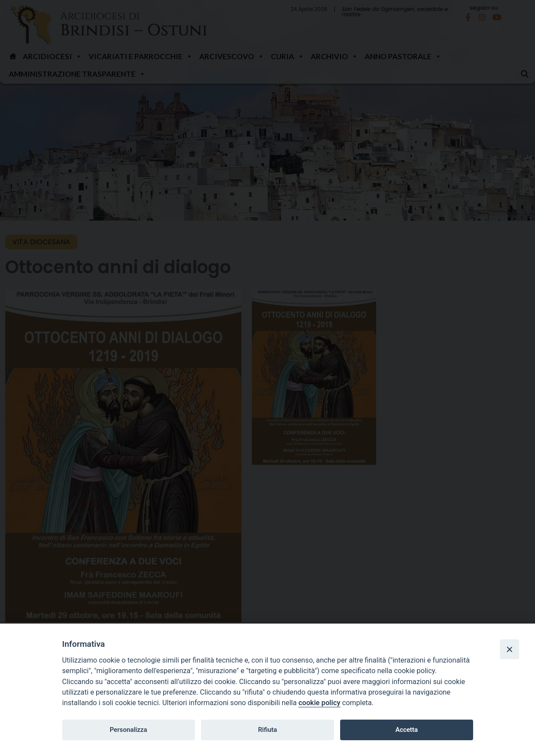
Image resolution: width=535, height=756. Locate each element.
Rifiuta (267, 730)
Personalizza (128, 730)
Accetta (407, 730)
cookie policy (319, 703)
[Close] (510, 649)
